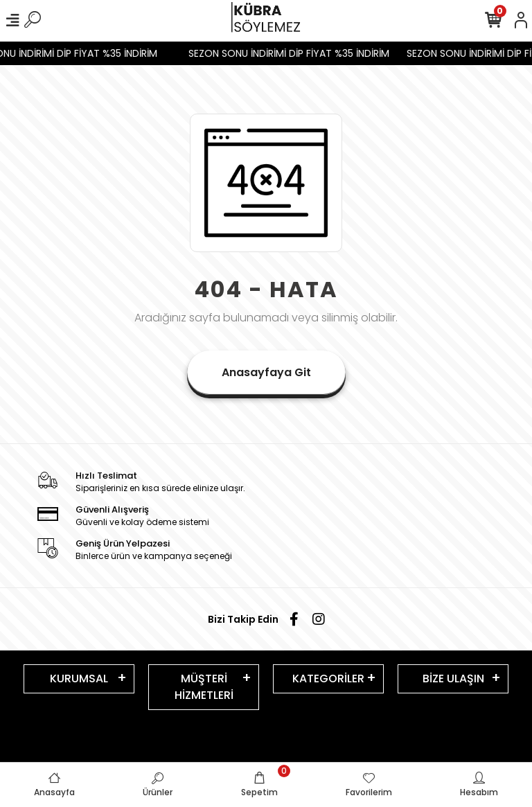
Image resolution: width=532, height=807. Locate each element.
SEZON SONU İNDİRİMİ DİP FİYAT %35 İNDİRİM (293, 53)
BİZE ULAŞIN (453, 679)
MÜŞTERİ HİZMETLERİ (204, 687)
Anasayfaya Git (266, 372)
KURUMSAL (79, 679)
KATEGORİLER (328, 679)
